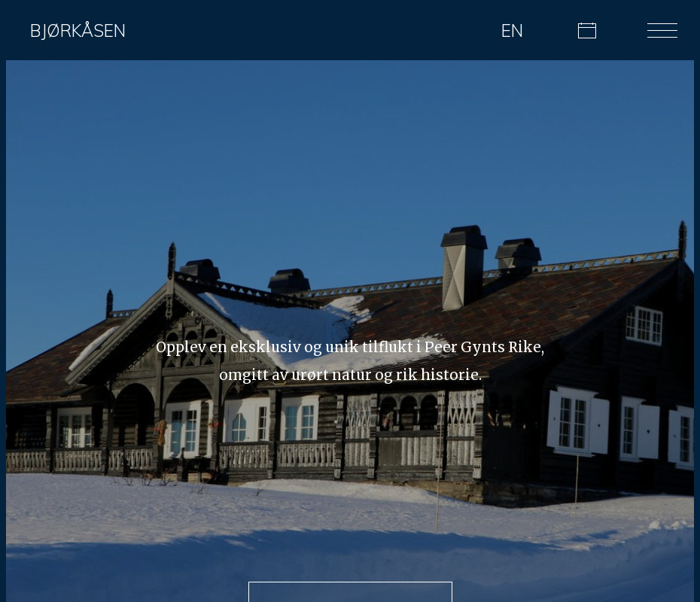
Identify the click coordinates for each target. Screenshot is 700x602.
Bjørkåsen (78, 30)
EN (512, 30)
